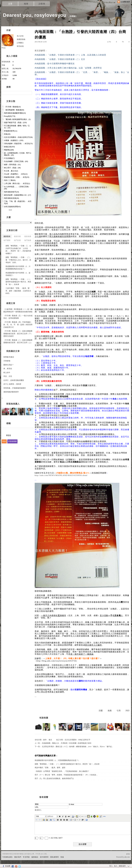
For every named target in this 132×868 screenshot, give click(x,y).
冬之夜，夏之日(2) (11, 171)
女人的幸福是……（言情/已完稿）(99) (17, 188)
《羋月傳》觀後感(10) (12, 107)
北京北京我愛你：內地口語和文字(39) (18, 137)
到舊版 (73, 16)
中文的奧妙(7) (9, 158)
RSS (4, 441)
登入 (111, 866)
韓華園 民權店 (9, 357)
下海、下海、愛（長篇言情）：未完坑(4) (18, 202)
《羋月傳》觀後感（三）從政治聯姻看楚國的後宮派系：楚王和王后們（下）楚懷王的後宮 (18, 334)
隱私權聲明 (54, 857)
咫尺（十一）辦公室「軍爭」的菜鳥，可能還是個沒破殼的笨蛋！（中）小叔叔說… (66, 775)
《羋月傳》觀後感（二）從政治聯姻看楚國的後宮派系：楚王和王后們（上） (18, 341)
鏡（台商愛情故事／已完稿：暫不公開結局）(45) (18, 154)
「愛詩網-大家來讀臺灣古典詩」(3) (17, 119)
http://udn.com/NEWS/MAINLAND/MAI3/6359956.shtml (61, 475)
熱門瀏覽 (7, 240)
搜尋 (30, 93)
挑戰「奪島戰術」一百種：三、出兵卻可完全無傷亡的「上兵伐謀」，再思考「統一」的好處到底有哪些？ (18, 250)
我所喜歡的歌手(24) (12, 192)
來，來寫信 (8, 369)
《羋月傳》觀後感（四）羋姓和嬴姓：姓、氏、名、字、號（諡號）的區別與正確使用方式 (18, 325)
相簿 (26, 4)
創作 (45, 740)
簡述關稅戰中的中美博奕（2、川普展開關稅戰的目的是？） (57, 760)
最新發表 (7, 236)
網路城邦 (122, 866)
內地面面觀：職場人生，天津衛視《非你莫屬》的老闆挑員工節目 (67, 743)
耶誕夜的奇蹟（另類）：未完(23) (17, 177)
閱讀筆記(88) (9, 150)
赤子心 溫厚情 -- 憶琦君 (12, 384)
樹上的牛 (7, 373)
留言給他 (20, 46)
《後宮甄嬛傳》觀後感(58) (14, 110)
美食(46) (7, 134)
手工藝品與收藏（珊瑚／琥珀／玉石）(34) (17, 127)
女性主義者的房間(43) (12, 207)
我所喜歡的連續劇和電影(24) (15, 113)
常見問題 (26, 857)
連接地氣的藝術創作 (11, 392)
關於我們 (18, 857)
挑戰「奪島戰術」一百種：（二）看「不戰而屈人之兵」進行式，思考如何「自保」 (18, 260)
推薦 (110, 711)
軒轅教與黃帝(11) (11, 131)
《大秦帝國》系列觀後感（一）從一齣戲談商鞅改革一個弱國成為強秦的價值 (18, 311)
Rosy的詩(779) (10, 116)
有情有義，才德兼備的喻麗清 (15, 388)
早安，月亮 (8, 376)
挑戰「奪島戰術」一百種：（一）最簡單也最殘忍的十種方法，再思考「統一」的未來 (67, 764)
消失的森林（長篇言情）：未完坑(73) (18, 144)
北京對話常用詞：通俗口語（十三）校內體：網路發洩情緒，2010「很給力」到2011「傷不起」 (78, 747)
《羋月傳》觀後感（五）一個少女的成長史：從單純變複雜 (18, 317)
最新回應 (17, 236)
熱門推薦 (28, 240)
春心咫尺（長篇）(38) (12, 168)
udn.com (127, 857)
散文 (50, 740)
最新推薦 (28, 236)
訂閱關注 (20, 43)
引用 (119, 711)
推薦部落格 (21, 39)
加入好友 (20, 36)
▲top (128, 854)
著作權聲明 (44, 857)
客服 (62, 857)
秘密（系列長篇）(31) (12, 165)
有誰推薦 (44, 718)
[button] (41, 816)
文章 (10, 4)
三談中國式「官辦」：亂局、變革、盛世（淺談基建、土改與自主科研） (18, 291)
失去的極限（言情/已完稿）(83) (16, 161)
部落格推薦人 (13, 404)
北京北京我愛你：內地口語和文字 (77, 740)
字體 (37, 816)
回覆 (101, 711)
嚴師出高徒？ (9, 365)
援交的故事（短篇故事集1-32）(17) (18, 195)
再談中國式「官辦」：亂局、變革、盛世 (50, 768)
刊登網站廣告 (7, 857)
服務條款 (35, 857)
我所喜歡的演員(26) (12, 198)
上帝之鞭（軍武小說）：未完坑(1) (17, 183)
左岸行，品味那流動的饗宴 (14, 380)
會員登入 (38, 810)
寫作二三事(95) (10, 180)
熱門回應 (17, 240)
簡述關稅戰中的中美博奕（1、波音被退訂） (18, 274)
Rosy (4, 48)
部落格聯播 (12, 441)
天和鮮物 (7, 361)
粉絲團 (8, 866)
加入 (116, 866)
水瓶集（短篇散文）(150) (14, 140)
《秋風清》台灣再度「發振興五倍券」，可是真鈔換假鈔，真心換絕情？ (62, 771)
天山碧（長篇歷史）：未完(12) (16, 174)
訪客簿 (42, 4)
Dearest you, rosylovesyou (35, 15)
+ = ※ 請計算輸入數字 (49, 838)
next (10, 210)
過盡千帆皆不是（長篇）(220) (15, 123)
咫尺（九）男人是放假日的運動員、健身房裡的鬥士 (54, 778)
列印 (128, 711)
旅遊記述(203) (9, 147)
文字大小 (50, 816)
